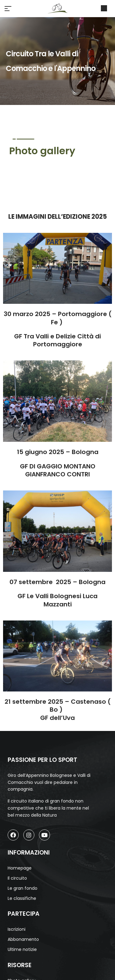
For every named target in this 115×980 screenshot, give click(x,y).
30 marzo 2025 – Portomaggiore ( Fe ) (58, 318)
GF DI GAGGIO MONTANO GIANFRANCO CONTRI (58, 470)
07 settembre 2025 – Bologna (57, 582)
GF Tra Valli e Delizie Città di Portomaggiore (57, 340)
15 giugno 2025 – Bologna (58, 452)
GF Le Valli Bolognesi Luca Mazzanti (57, 600)
